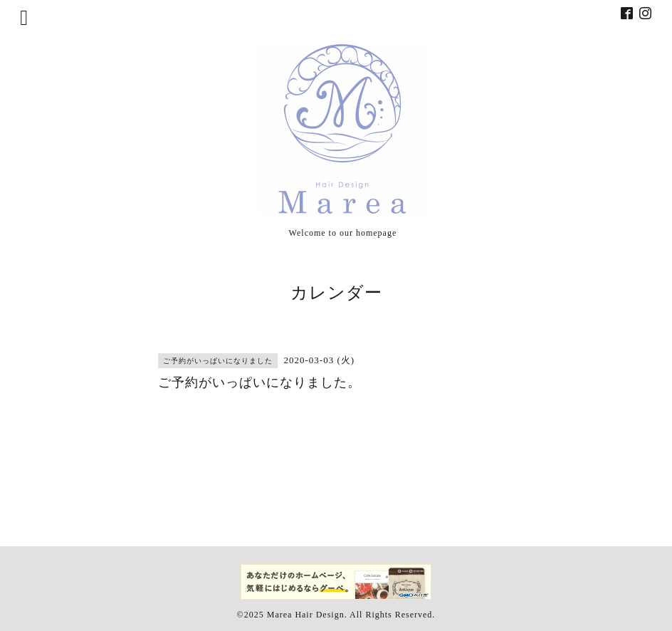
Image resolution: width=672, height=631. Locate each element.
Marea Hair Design (306, 615)
